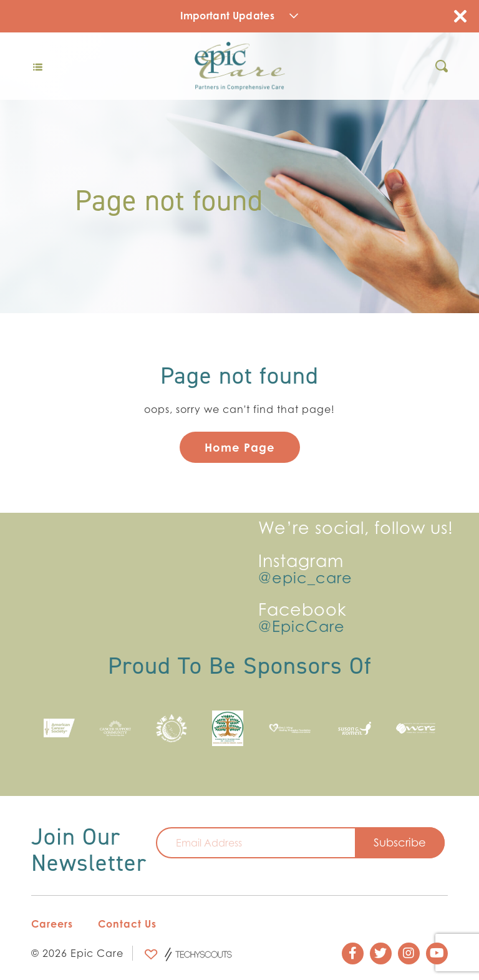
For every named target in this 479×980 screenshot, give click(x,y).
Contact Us (127, 924)
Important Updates (239, 16)
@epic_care (305, 578)
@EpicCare (302, 627)
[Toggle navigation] (37, 66)
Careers (52, 924)
